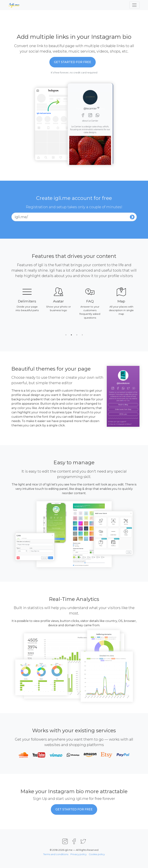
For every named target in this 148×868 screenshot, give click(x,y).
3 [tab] (77, 335)
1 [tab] (66, 335)
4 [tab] (82, 335)
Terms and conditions (56, 854)
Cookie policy (97, 854)
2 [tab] (71, 335)
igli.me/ (21, 217)
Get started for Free (73, 62)
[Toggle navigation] (134, 5)
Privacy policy (79, 854)
